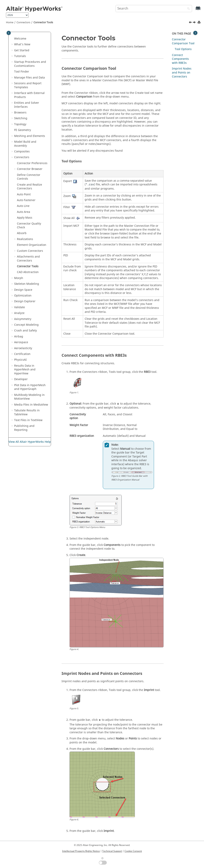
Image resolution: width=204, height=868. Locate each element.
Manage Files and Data (29, 78)
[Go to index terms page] (194, 10)
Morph (19, 278)
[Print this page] (199, 23)
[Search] (187, 9)
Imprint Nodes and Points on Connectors (182, 73)
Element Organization (32, 245)
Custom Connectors (30, 251)
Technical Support (112, 851)
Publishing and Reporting (24, 428)
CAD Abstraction (28, 272)
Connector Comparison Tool (183, 41)
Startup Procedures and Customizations (30, 64)
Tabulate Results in (27, 412)
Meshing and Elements (30, 136)
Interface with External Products (29, 95)
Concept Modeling (26, 325)
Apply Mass (25, 218)
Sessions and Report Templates (28, 85)
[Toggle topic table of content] (195, 33)
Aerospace (21, 342)
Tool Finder (22, 72)
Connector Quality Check (29, 226)
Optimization (23, 296)
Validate (20, 307)
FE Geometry (23, 130)
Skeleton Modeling (27, 284)
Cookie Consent (133, 851)
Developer (21, 379)
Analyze (19, 313)
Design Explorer (25, 301)
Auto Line (23, 206)
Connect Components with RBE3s (180, 59)
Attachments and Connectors (28, 259)
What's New (22, 44)
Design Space (23, 290)
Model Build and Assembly (25, 144)
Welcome (20, 39)
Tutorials (20, 56)
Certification (22, 354)
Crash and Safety (25, 331)
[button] (13, 39)
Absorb (22, 233)
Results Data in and (25, 370)
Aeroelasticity (23, 348)
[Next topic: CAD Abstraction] (195, 23)
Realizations (25, 239)
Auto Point (24, 194)
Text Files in (28, 420)
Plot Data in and (30, 387)
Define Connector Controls (29, 177)
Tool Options (183, 49)
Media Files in (31, 405)
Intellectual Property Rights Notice (81, 851)
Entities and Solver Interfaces (27, 105)
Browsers (20, 113)
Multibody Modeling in (29, 397)
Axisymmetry (23, 319)
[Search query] (154, 9)
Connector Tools (43, 22)
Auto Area (24, 212)
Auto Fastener (26, 200)
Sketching (21, 118)
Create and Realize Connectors (29, 187)
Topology (20, 124)
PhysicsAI (20, 360)
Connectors (23, 22)
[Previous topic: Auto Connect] (191, 23)
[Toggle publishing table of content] (9, 33)
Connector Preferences (32, 163)
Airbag (19, 337)
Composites (22, 152)
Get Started (22, 50)
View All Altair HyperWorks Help (30, 442)
